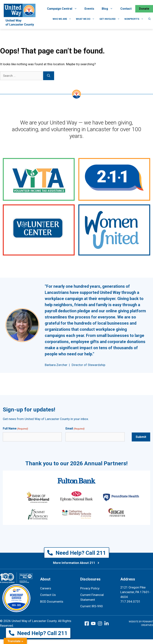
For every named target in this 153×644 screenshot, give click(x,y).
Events (89, 9)
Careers (46, 588)
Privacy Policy (90, 588)
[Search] (49, 76)
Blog (109, 9)
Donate (144, 9)
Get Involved (111, 19)
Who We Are (63, 19)
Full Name (15, 429)
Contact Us (48, 595)
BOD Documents (52, 602)
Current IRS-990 (92, 606)
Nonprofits (135, 19)
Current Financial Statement (92, 597)
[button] (150, 19)
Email (75, 429)
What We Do (86, 19)
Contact (126, 9)
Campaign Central (64, 9)
